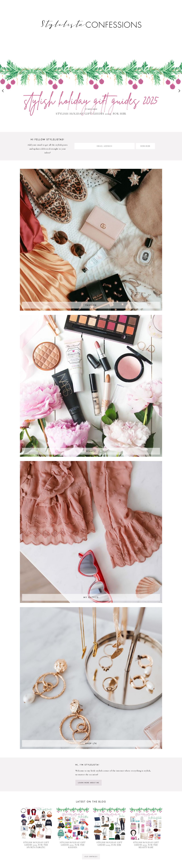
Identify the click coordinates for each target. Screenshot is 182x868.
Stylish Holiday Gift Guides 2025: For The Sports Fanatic (36, 845)
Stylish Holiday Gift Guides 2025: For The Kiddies (73, 845)
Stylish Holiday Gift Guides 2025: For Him (109, 844)
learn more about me (89, 783)
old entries (91, 857)
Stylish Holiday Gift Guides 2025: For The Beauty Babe (146, 845)
